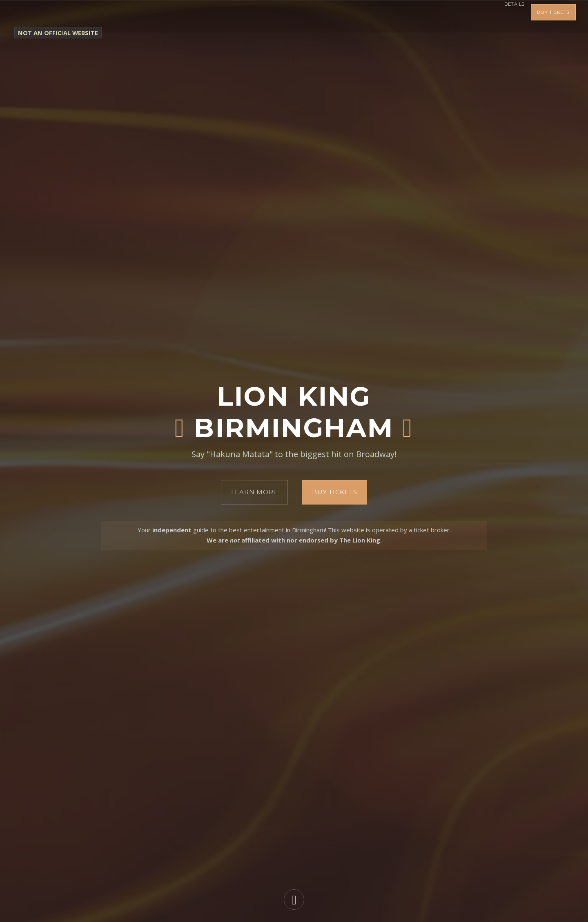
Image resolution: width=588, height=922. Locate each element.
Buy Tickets (553, 16)
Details (508, 16)
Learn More (255, 492)
